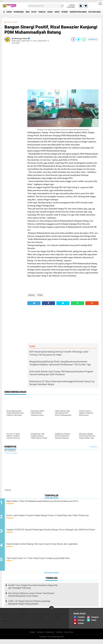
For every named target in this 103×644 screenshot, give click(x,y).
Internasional (24, 12)
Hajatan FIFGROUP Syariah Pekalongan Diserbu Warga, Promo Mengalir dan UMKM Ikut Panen (51, 534)
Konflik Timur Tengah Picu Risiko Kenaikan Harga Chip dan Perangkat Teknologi (33, 591)
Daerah (11, 12)
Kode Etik (60, 637)
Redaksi (30, 637)
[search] (46, 6)
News (35, 12)
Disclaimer (39, 637)
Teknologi (53, 12)
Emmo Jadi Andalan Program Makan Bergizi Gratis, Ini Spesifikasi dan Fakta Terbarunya (53, 519)
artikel (40, 622)
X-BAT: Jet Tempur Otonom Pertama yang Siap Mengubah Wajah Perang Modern (29, 607)
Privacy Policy (71, 637)
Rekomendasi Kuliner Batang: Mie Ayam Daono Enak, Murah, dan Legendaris (53, 549)
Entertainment (43, 619)
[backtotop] (51, 613)
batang (63, 12)
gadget (72, 12)
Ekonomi (23, 619)
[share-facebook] (73, 39)
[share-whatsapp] (84, 39)
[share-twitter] (79, 39)
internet (82, 12)
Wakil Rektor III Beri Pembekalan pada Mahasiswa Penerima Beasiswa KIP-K (50, 503)
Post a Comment (11, 453)
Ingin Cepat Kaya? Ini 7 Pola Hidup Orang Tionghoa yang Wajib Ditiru (51, 565)
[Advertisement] (15, 84)
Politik (43, 12)
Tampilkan (94, 447)
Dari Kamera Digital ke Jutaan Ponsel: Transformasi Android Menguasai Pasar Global (31, 599)
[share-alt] (34, 303)
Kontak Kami (50, 637)
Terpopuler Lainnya (51, 577)
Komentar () (93, 39)
